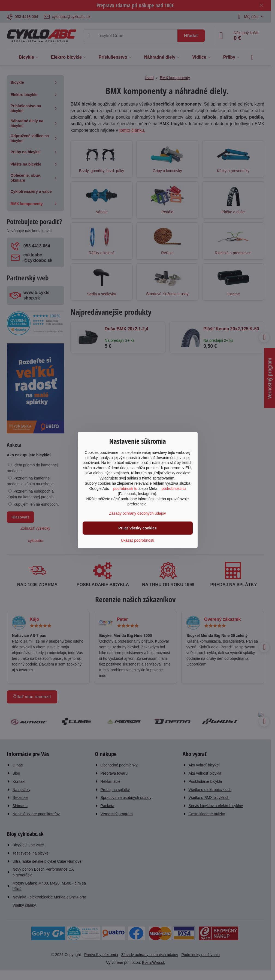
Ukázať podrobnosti (138, 540)
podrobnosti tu (125, 488)
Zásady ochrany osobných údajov (137, 513)
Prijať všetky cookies (137, 528)
